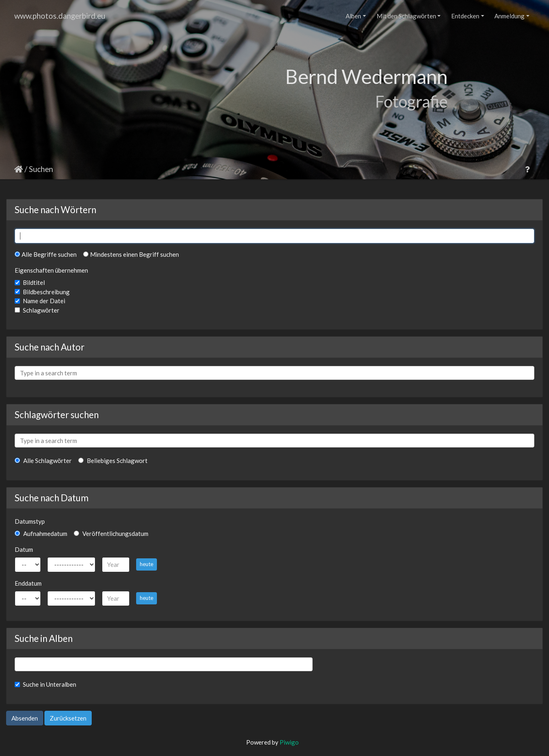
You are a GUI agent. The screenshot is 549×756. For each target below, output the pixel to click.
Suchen (41, 169)
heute (147, 564)
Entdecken (465, 16)
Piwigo (289, 742)
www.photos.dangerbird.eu (60, 16)
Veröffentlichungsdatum (111, 533)
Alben (353, 16)
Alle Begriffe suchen (46, 254)
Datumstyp (30, 521)
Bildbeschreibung (46, 292)
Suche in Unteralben (50, 684)
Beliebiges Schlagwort (113, 461)
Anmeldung (509, 16)
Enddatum (28, 583)
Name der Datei (44, 301)
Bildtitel (34, 282)
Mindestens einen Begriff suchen (131, 254)
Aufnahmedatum (41, 533)
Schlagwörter (41, 310)
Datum (24, 549)
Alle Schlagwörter (43, 461)
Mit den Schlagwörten (406, 16)
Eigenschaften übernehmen (51, 270)
